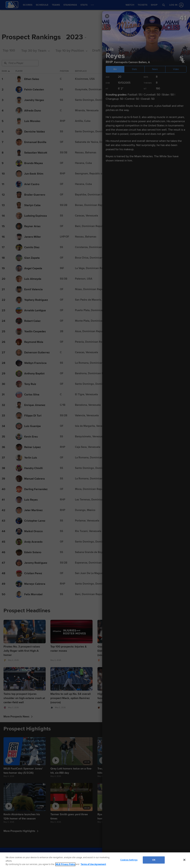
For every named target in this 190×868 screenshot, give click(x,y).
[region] (95, 860)
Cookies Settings (129, 860)
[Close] (184, 860)
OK (154, 860)
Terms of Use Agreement (93, 864)
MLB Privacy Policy (65, 864)
